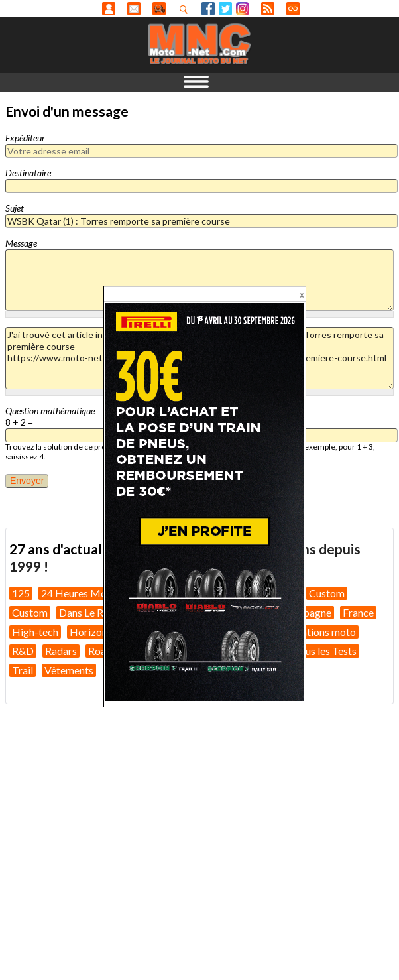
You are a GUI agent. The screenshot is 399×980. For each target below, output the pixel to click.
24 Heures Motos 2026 (94, 593)
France (358, 612)
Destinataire (28, 173)
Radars (61, 651)
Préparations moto (313, 632)
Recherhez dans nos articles (186, 9)
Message (21, 243)
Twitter (225, 9)
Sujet (15, 208)
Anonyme (109, 9)
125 (21, 593)
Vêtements (69, 670)
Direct (293, 9)
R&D (23, 651)
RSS (268, 9)
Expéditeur (25, 138)
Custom (327, 593)
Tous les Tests (325, 651)
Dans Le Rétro (91, 612)
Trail (23, 670)
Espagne (312, 612)
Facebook (208, 9)
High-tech (35, 632)
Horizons (91, 632)
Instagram (243, 9)
